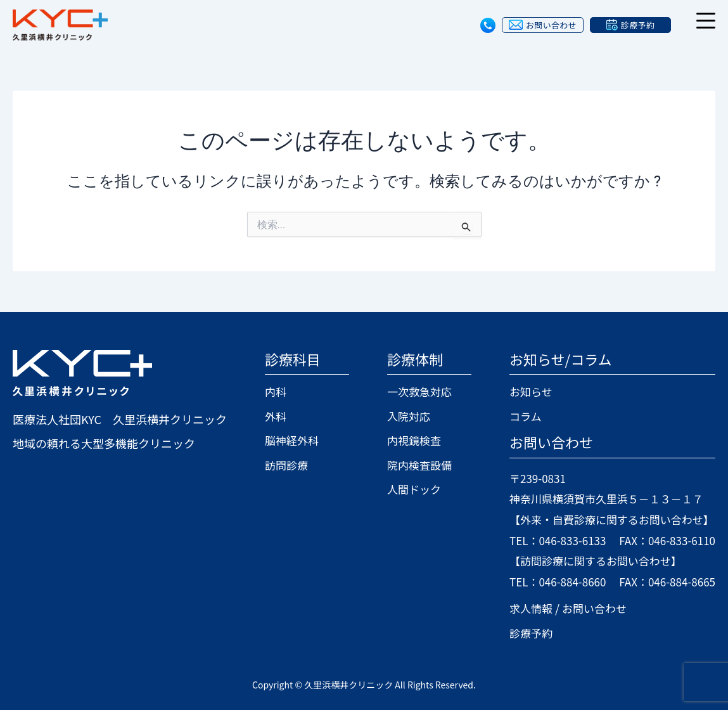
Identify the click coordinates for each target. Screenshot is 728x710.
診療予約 (520, 632)
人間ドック (409, 489)
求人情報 (520, 607)
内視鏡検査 (409, 440)
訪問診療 (288, 465)
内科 (276, 392)
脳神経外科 (293, 440)
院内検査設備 (415, 465)
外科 (276, 416)
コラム (514, 416)
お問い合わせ (587, 607)
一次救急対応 (415, 392)
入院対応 (404, 416)
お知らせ (520, 392)
